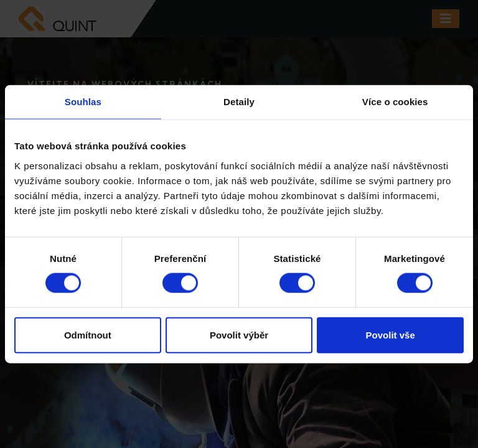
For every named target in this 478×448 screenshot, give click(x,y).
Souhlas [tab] (83, 102)
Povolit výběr (239, 334)
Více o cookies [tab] (395, 102)
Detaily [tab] (239, 102)
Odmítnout (88, 334)
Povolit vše (391, 334)
